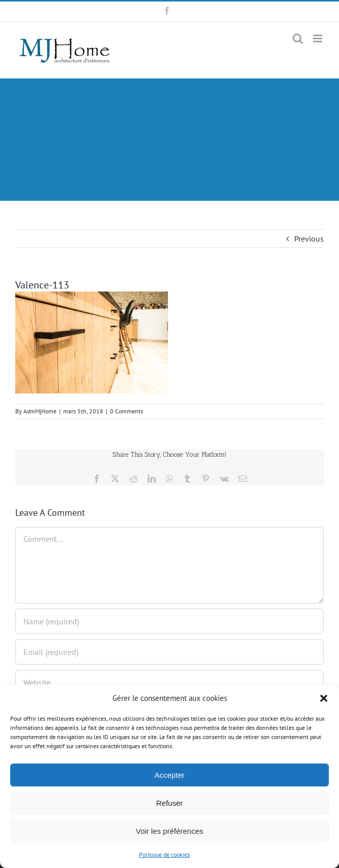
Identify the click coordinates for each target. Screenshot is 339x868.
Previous (309, 239)
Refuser (170, 803)
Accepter (169, 775)
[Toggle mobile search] (298, 38)
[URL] (169, 682)
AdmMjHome (40, 411)
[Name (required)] (169, 621)
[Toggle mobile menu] (318, 38)
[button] (324, 698)
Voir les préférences (170, 831)
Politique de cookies (164, 854)
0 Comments (126, 411)
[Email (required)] (169, 652)
